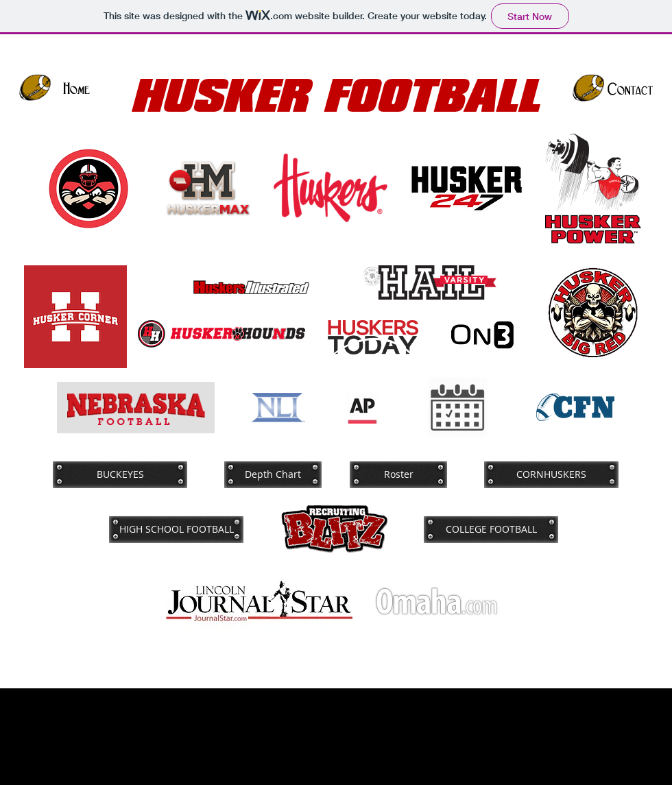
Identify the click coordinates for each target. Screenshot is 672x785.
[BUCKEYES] (120, 474)
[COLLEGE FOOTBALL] (491, 529)
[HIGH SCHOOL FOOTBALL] (176, 529)
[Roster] (398, 474)
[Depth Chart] (273, 474)
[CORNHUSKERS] (551, 474)
